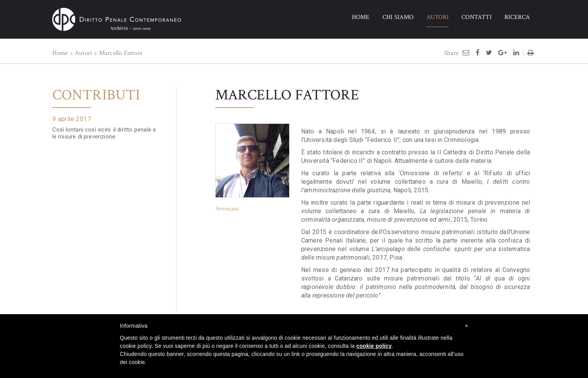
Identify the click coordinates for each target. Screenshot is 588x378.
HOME (361, 17)
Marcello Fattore (121, 53)
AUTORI (438, 17)
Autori (83, 53)
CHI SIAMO (398, 17)
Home (60, 53)
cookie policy (374, 346)
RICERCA (517, 17)
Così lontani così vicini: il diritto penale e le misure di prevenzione (104, 133)
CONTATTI (477, 17)
